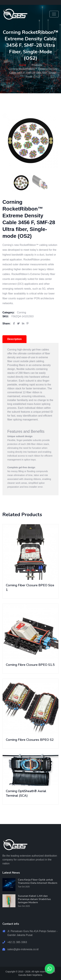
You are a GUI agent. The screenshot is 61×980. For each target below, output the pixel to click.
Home (23, 65)
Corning (21, 312)
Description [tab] (14, 339)
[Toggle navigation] (54, 14)
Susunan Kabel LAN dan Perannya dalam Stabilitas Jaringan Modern (34, 899)
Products (37, 65)
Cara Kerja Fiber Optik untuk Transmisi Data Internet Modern (38, 881)
